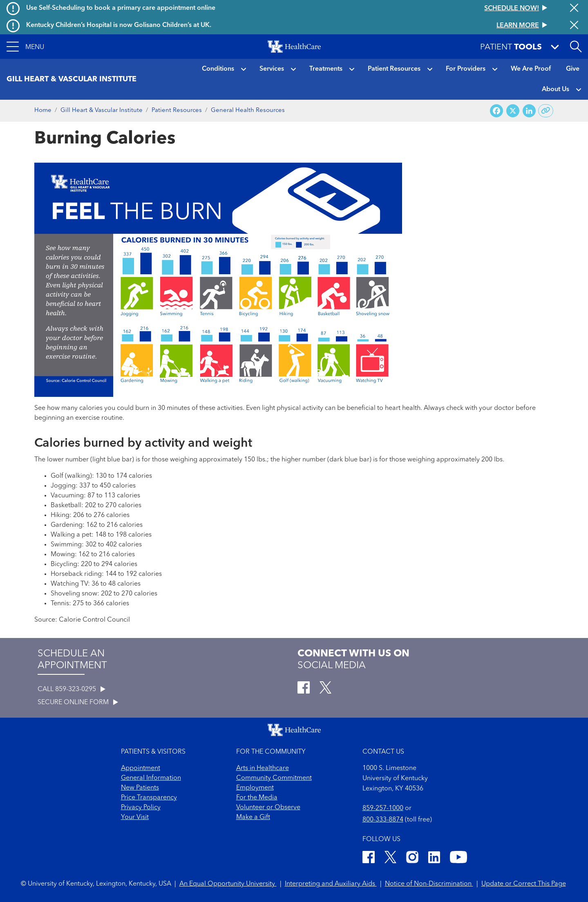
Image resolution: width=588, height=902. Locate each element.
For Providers (466, 69)
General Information (151, 778)
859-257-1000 (383, 808)
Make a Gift (253, 817)
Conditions (218, 69)
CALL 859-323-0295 (72, 689)
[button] (25, 47)
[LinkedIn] (434, 858)
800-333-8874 (383, 820)
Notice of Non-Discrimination (429, 884)
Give (573, 69)
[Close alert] (574, 9)
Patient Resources (394, 69)
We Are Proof (531, 69)
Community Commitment (274, 778)
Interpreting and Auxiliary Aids (331, 884)
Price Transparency (149, 798)
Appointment (141, 768)
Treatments (326, 69)
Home (43, 111)
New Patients (140, 788)
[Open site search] (576, 47)
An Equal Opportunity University (228, 884)
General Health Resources (248, 111)
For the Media (257, 798)
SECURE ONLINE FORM (78, 703)
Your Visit (135, 817)
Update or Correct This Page (524, 884)
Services (272, 69)
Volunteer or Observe (268, 808)
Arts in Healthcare (263, 768)
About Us (556, 90)
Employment (255, 788)
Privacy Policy (141, 808)
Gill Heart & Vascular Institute (102, 111)
